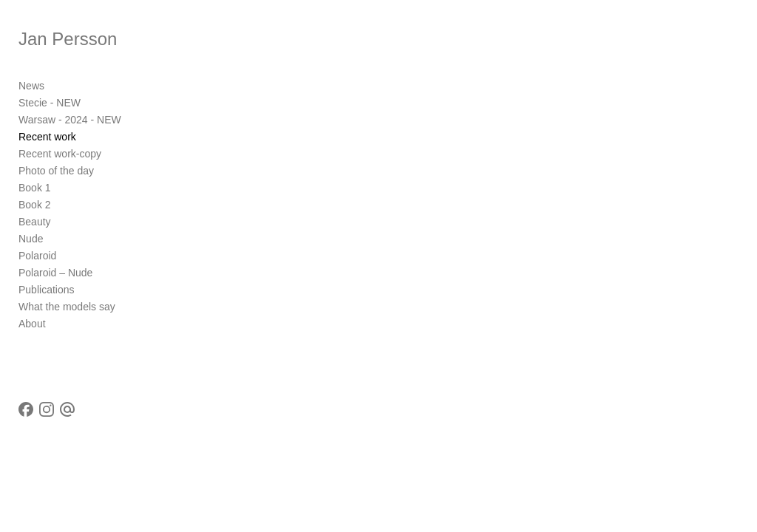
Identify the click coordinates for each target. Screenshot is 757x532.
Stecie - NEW (50, 103)
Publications (47, 290)
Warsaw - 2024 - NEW (70, 120)
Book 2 (35, 205)
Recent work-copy (60, 154)
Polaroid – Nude (55, 273)
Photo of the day (56, 171)
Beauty (35, 222)
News (31, 86)
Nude (31, 239)
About (32, 324)
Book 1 (35, 188)
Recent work (47, 137)
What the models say (67, 307)
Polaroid (37, 256)
